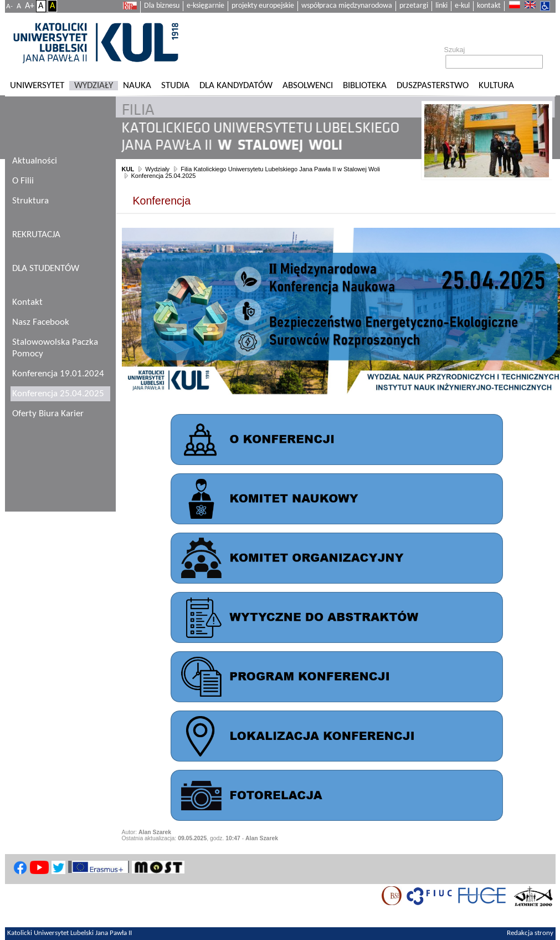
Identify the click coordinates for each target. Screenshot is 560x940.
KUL (128, 169)
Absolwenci (308, 86)
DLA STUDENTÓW (46, 269)
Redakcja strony (530, 933)
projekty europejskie (263, 6)
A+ (30, 6)
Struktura (30, 201)
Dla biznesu (162, 6)
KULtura (496, 86)
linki (441, 6)
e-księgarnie (205, 6)
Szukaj (455, 50)
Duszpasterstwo (433, 86)
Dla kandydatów (236, 86)
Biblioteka (365, 86)
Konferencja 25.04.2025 (164, 176)
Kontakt (27, 302)
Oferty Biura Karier (48, 414)
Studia (175, 86)
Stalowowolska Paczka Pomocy (55, 348)
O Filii (23, 181)
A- (9, 6)
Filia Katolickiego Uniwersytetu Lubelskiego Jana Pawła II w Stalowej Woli (280, 169)
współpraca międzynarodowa (347, 6)
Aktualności (35, 161)
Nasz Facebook (41, 322)
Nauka (137, 86)
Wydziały (94, 86)
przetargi (414, 6)
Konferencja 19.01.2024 (58, 374)
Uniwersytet (37, 86)
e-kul (462, 6)
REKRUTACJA (36, 235)
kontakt (489, 6)
